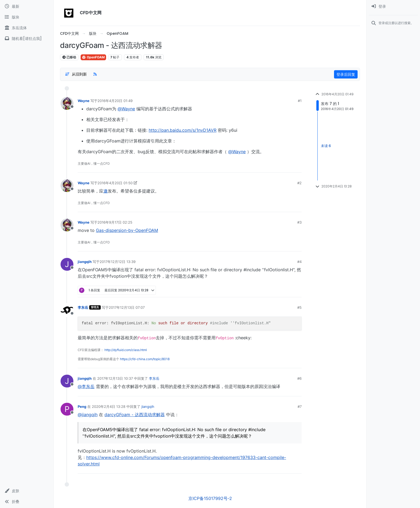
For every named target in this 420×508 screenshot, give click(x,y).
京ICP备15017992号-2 (210, 498)
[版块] (27, 17)
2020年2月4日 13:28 (109, 407)
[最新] (27, 6)
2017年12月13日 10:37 (115, 378)
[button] (27, 491)
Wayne (84, 101)
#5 (299, 307)
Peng (82, 407)
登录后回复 (346, 74)
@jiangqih (88, 415)
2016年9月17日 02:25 (115, 222)
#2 (299, 183)
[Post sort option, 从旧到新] (76, 74)
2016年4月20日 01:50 (115, 183)
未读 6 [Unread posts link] (326, 146)
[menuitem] (393, 6)
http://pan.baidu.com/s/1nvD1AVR (183, 130)
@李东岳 (86, 386)
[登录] (393, 6)
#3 (299, 222)
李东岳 (83, 307)
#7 (300, 407)
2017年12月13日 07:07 (127, 307)
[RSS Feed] (95, 74)
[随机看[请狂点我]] (27, 39)
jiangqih (85, 262)
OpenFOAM (93, 57)
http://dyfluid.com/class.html (126, 350)
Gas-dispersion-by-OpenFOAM (127, 230)
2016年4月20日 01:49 (115, 101)
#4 (299, 262)
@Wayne (126, 109)
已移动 (69, 57)
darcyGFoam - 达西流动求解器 (135, 415)
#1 (300, 101)
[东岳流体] (27, 28)
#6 (299, 378)
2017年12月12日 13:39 (118, 262)
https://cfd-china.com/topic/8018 (145, 359)
